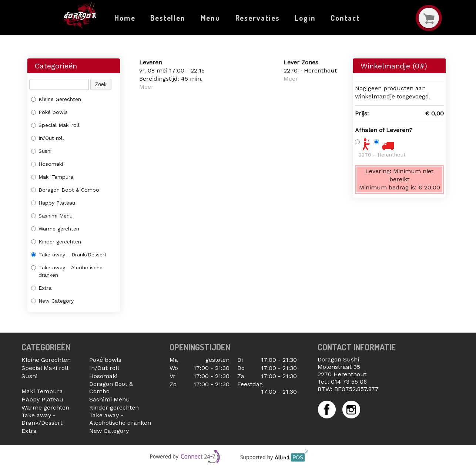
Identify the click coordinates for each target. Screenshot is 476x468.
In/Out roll (48, 138)
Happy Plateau (53, 203)
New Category (52, 301)
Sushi (41, 151)
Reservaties (258, 18)
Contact (345, 18)
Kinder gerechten (56, 242)
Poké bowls (49, 112)
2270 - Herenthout (382, 155)
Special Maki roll (55, 125)
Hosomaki (47, 164)
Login (305, 18)
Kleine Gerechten (56, 99)
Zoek (101, 84)
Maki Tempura (52, 177)
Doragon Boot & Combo (65, 190)
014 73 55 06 (349, 382)
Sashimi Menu (52, 216)
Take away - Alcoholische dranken (67, 271)
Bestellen (168, 18)
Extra (41, 288)
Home (125, 18)
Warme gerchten (55, 229)
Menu (211, 18)
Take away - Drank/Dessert (69, 255)
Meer (146, 87)
